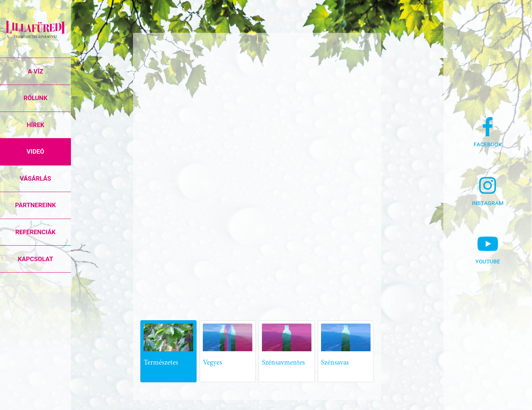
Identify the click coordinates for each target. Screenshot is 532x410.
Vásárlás (36, 178)
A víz (35, 71)
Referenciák (36, 232)
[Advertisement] (307, 247)
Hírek (35, 125)
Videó (35, 151)
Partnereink (35, 205)
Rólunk (36, 98)
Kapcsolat (35, 259)
